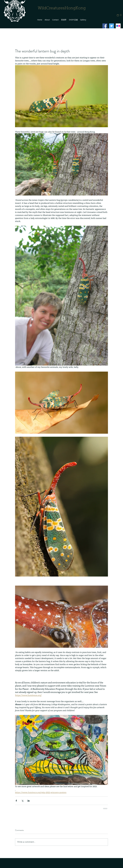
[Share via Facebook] (16, 801)
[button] (120, 15)
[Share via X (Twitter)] (22, 801)
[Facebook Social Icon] (105, 26)
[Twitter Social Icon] (112, 26)
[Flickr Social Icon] (118, 26)
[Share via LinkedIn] (29, 801)
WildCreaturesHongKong (62, 8)
